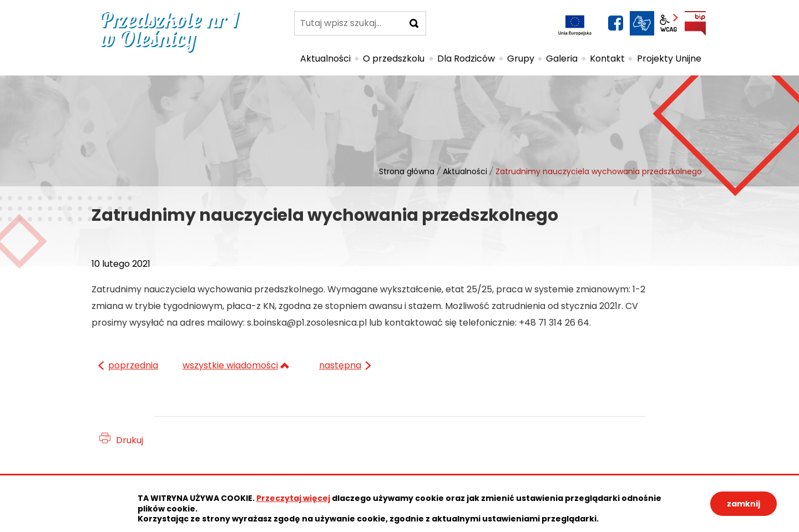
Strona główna (407, 171)
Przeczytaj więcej (293, 498)
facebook (615, 23)
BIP (695, 23)
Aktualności (465, 171)
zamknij (744, 504)
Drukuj (130, 440)
